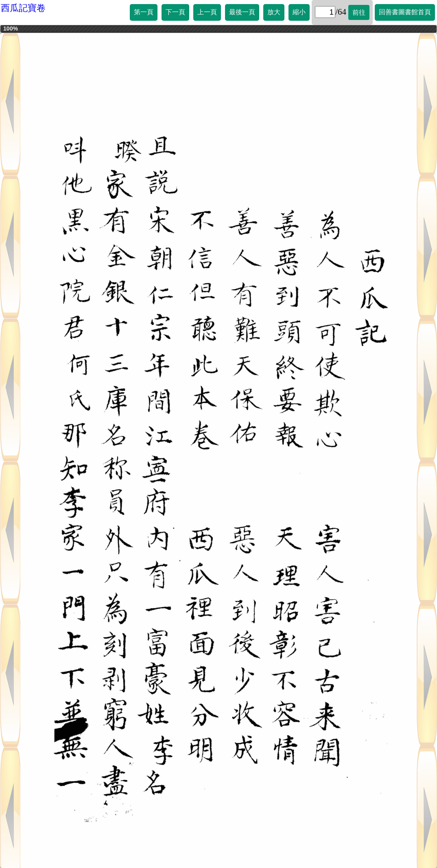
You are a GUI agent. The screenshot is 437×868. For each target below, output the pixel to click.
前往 (359, 12)
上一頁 (207, 12)
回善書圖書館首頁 (405, 12)
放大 (274, 12)
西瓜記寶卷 (23, 8)
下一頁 (175, 12)
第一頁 (144, 12)
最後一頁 (242, 12)
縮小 (299, 12)
